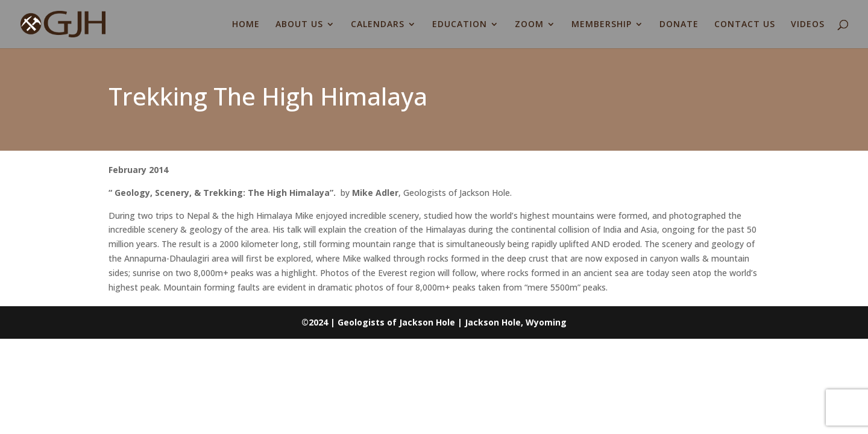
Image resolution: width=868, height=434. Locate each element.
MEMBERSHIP (602, 25)
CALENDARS (378, 25)
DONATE (679, 25)
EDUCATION (460, 25)
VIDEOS (808, 25)
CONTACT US (745, 25)
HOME (246, 25)
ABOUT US (299, 25)
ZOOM (529, 25)
